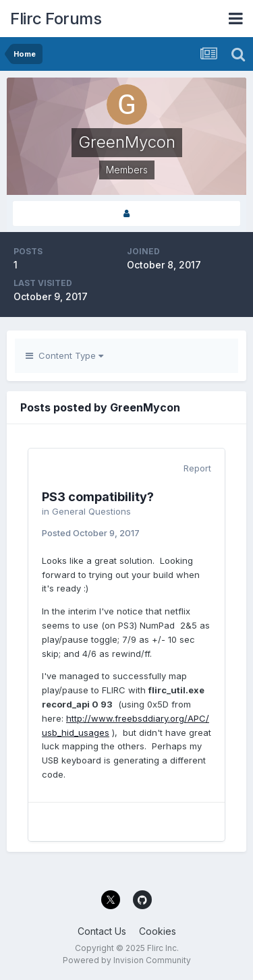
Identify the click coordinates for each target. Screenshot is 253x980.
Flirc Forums (56, 19)
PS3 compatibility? (98, 497)
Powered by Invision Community (127, 960)
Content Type (64, 355)
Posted (91, 533)
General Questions (91, 511)
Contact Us (102, 931)
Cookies (158, 931)
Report (197, 468)
